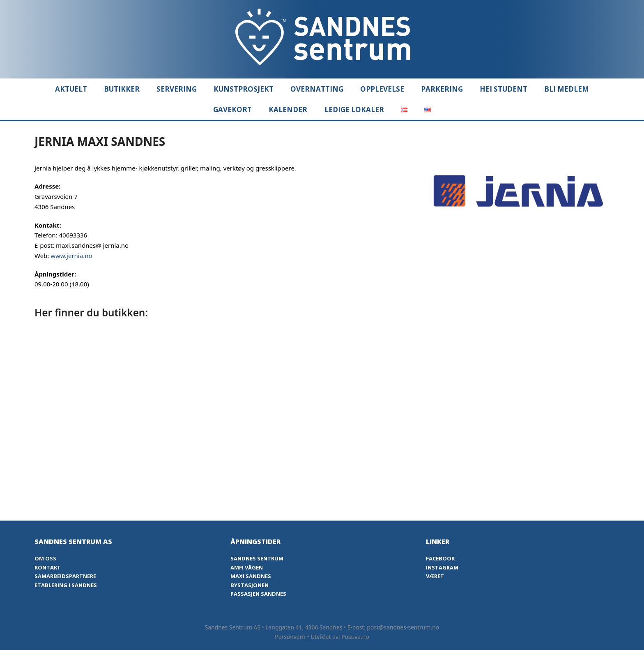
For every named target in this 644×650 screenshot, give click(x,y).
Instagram (442, 567)
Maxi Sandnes (251, 576)
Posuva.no (355, 637)
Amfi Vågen (247, 567)
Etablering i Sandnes (66, 585)
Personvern (290, 637)
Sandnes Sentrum (257, 558)
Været (435, 576)
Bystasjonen (250, 585)
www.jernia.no (71, 256)
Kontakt (48, 567)
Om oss (45, 558)
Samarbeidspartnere (65, 576)
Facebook (440, 558)
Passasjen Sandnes (258, 594)
